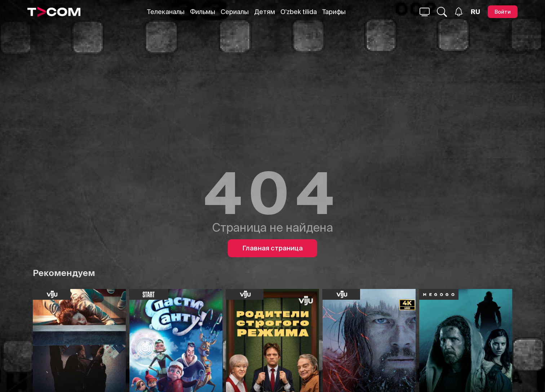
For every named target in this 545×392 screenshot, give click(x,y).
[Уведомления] (459, 12)
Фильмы (203, 12)
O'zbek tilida (299, 12)
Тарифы (334, 12)
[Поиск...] (425, 12)
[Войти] (503, 12)
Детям (265, 12)
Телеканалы (166, 12)
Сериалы (235, 12)
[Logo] (54, 12)
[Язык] (475, 12)
